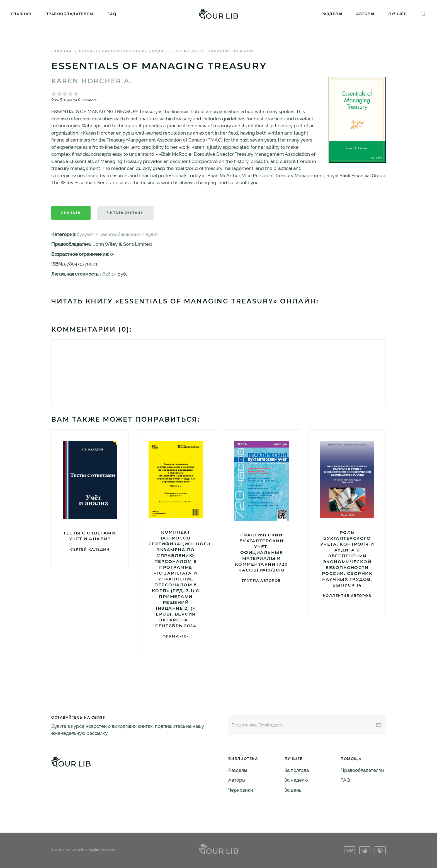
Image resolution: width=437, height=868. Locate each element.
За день (293, 790)
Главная (21, 14)
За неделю (296, 780)
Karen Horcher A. (92, 81)
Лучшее (397, 14)
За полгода (297, 770)
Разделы (332, 14)
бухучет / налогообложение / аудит (123, 51)
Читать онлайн (126, 213)
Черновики (241, 790)
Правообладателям (70, 14)
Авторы (365, 14)
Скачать (71, 213)
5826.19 (108, 274)
